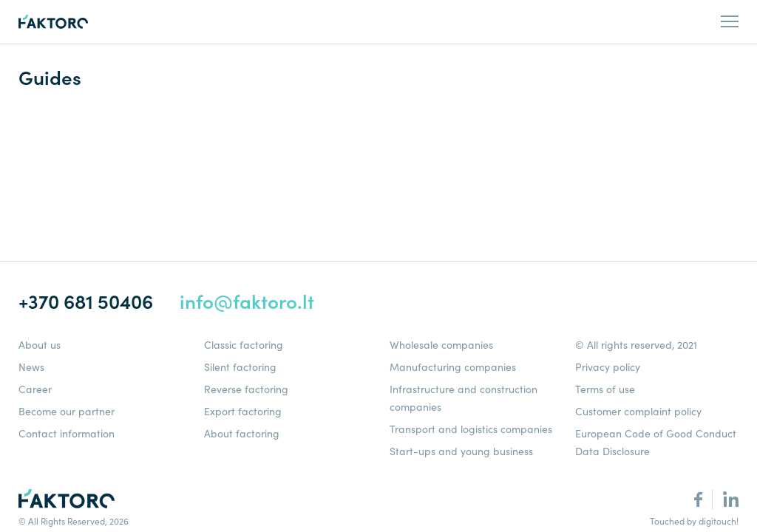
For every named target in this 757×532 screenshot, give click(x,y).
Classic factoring (244, 345)
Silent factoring (240, 367)
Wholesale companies (441, 345)
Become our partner (67, 412)
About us (40, 345)
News (31, 367)
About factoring (242, 434)
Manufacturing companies (453, 367)
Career (35, 389)
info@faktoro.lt (247, 302)
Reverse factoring (246, 389)
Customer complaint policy (638, 412)
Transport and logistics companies (471, 429)
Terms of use (605, 389)
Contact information (67, 434)
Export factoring (243, 412)
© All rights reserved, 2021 (636, 345)
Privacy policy (608, 367)
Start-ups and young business (461, 451)
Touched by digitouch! (694, 521)
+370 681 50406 (86, 302)
